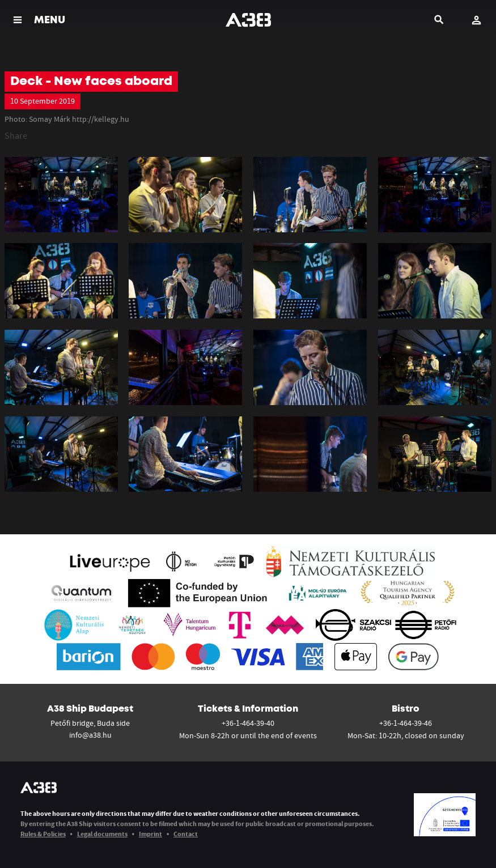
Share (16, 135)
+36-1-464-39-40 (248, 723)
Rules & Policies (43, 834)
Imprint (151, 834)
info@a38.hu (90, 735)
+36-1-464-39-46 (406, 723)
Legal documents (102, 834)
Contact (186, 834)
